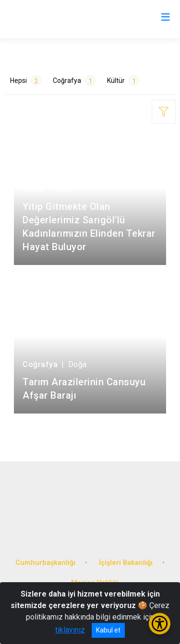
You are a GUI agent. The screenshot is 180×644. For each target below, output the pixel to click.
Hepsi (26, 80)
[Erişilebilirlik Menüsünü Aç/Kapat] (160, 624)
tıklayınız (70, 630)
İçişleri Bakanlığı (126, 563)
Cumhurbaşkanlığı (45, 563)
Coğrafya (74, 80)
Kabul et (108, 630)
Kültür (123, 80)
